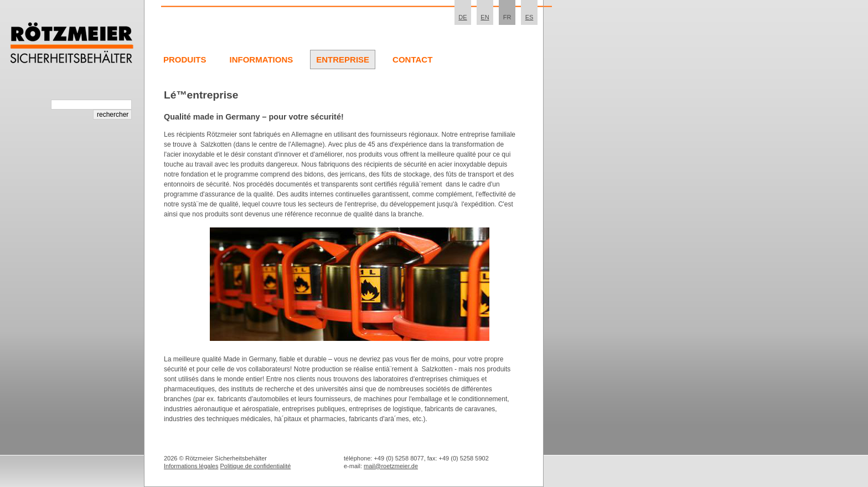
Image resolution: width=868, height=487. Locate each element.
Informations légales (191, 466)
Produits (185, 59)
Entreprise (343, 59)
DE (463, 17)
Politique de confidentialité (256, 466)
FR (507, 17)
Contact (412, 59)
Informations (262, 59)
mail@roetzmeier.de (391, 466)
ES (529, 17)
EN (485, 17)
